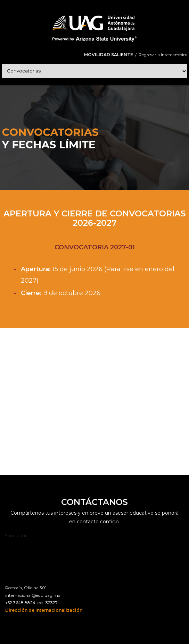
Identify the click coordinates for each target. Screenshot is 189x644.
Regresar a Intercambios (163, 55)
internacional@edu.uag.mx (33, 595)
